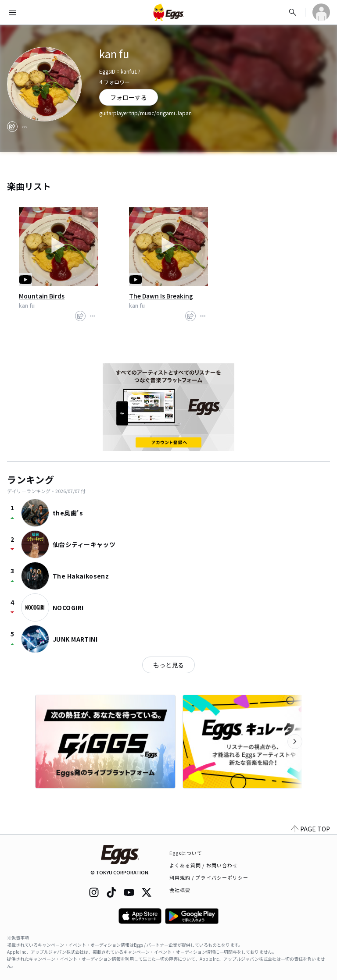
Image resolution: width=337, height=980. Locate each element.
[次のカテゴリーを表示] (295, 742)
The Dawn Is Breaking (161, 296)
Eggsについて (186, 853)
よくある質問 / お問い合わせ (204, 865)
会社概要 (180, 890)
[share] (12, 127)
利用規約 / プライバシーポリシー (209, 877)
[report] (25, 127)
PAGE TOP (311, 829)
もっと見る (168, 665)
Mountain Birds (42, 296)
